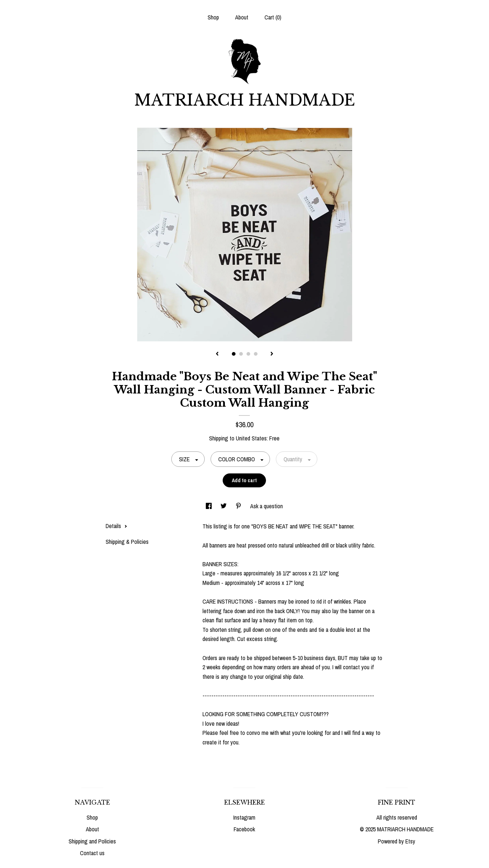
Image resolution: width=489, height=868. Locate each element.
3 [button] (248, 354)
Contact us (92, 853)
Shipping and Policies (92, 841)
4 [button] (256, 354)
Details (116, 526)
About (242, 17)
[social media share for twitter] (224, 506)
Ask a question (267, 506)
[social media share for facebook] (209, 506)
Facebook (244, 829)
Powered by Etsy (397, 841)
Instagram (244, 817)
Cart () (273, 17)
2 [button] (241, 354)
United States (251, 438)
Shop (213, 17)
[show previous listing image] (217, 354)
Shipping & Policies (127, 542)
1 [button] (234, 354)
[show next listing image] (272, 354)
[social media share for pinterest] (239, 506)
